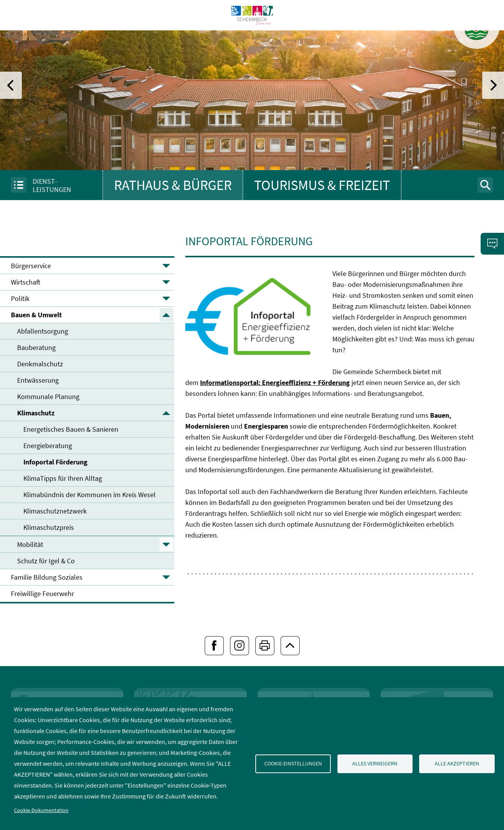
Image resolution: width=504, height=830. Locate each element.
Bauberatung (36, 347)
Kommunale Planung (48, 397)
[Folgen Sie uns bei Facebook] (214, 646)
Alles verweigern (375, 764)
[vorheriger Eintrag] (11, 85)
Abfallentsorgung (43, 331)
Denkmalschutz (40, 364)
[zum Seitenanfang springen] (290, 646)
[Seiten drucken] (265, 646)
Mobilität (30, 544)
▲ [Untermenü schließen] (166, 315)
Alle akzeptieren (457, 764)
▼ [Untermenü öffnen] (166, 266)
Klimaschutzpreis (49, 527)
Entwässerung (38, 380)
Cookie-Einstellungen (293, 764)
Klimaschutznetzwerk (55, 511)
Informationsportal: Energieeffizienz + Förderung (275, 382)
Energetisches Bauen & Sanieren (71, 429)
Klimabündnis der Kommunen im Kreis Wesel (90, 495)
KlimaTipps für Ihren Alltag (63, 478)
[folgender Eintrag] (493, 85)
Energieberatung (48, 446)
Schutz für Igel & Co (46, 561)
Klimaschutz (36, 413)
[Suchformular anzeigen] (485, 185)
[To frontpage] (252, 43)
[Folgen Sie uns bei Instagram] (240, 646)
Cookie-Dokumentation (41, 810)
